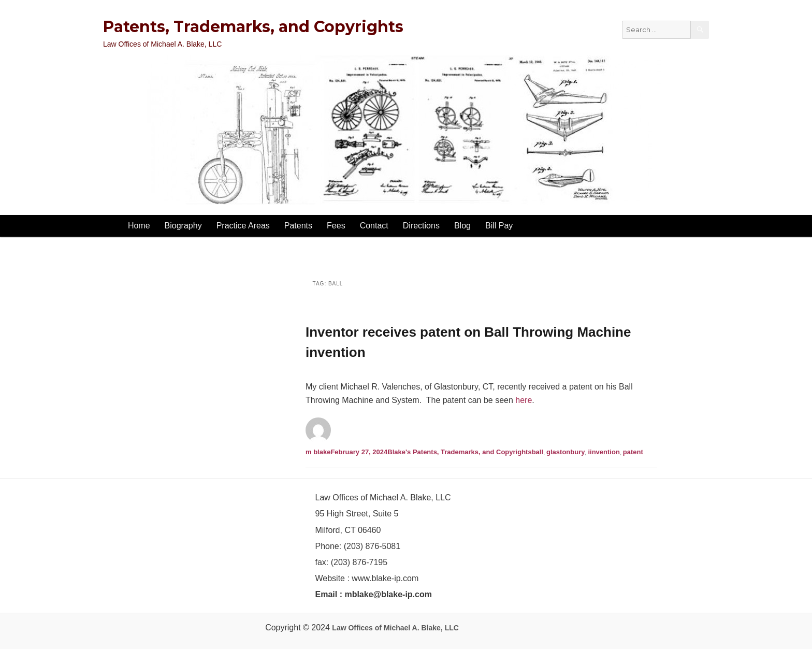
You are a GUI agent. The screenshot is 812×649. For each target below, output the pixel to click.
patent (633, 452)
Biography (183, 226)
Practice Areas (243, 226)
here (524, 400)
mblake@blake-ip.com (388, 594)
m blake (318, 452)
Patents (298, 226)
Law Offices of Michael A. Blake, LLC (395, 628)
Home (139, 226)
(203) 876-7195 (359, 562)
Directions (421, 226)
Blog (462, 226)
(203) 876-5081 (371, 546)
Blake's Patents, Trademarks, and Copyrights (459, 452)
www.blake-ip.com (385, 578)
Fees (336, 226)
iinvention (604, 452)
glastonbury (565, 452)
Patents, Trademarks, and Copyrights (253, 27)
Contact (374, 226)
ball (538, 452)
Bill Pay (499, 226)
